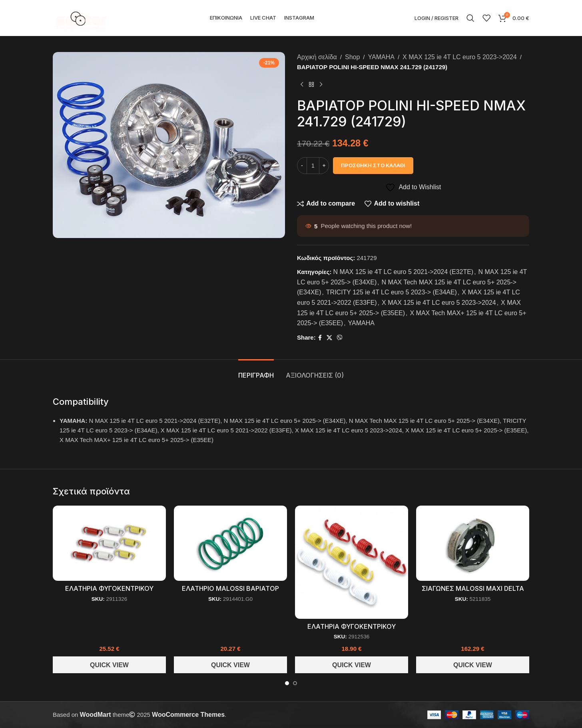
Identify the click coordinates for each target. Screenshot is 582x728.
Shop (352, 57)
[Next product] (321, 85)
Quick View (109, 665)
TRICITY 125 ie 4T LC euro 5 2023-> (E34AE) (392, 292)
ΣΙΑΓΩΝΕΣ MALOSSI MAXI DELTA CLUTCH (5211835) (473, 593)
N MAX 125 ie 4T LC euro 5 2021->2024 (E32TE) (404, 272)
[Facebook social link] (320, 338)
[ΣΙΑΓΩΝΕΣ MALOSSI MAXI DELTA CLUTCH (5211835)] (473, 543)
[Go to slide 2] (295, 683)
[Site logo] (81, 17)
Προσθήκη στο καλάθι (373, 165)
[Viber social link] (340, 338)
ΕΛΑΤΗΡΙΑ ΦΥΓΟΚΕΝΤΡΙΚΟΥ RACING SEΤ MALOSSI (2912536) (352, 631)
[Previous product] (302, 85)
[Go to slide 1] (287, 683)
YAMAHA (381, 57)
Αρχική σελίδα (317, 57)
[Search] (470, 18)
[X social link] (329, 338)
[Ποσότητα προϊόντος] (313, 166)
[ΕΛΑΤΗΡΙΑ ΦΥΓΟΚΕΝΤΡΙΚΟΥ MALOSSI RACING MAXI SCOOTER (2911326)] (109, 543)
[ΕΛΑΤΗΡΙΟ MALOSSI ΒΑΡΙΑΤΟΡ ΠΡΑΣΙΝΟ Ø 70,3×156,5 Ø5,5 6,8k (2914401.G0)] (230, 543)
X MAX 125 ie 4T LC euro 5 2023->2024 (460, 57)
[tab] (256, 371)
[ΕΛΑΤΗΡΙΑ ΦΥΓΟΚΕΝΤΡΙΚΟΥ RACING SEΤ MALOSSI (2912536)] (352, 562)
